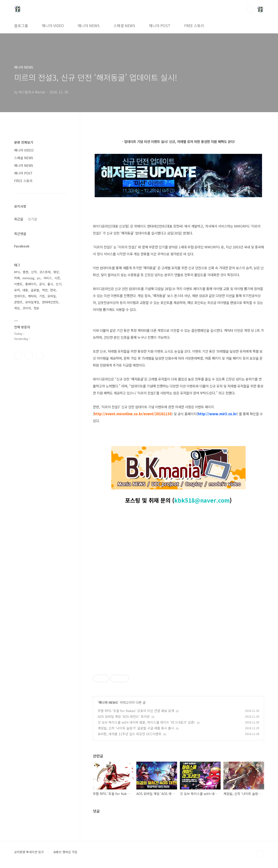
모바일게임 (32, 302)
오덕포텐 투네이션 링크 (29, 852)
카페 (17, 278)
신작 (34, 272)
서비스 (47, 278)
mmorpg (28, 278)
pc (39, 278)
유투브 (40, 356)
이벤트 (18, 284)
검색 (250, 9)
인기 (59, 284)
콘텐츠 (18, 302)
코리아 (27, 308)
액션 (45, 290)
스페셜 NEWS (124, 25)
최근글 (19, 219)
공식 (42, 284)
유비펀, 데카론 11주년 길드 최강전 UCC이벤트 (130, 734)
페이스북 (18, 356)
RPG (17, 272)
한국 (53, 290)
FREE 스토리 (194, 25)
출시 (50, 284)
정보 (36, 308)
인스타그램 (29, 356)
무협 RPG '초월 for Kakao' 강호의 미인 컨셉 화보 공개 (136, 711)
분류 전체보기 (24, 142)
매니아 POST (160, 25)
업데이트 (20, 296)
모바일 (52, 296)
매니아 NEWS (89, 25)
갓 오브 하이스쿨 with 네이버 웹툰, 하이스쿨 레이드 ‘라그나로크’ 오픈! (146, 722)
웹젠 (25, 272)
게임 (17, 308)
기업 (42, 296)
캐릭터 (32, 296)
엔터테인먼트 (50, 302)
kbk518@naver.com (202, 500)
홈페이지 (31, 284)
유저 (17, 290)
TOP (260, 854)
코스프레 (45, 272)
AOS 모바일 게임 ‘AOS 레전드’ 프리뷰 (124, 716)
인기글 (33, 219)
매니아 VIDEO (53, 25)
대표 (25, 290)
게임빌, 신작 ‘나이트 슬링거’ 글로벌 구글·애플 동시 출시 (136, 728)
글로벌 (35, 290)
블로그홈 (21, 25)
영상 (56, 272)
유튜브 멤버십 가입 (65, 852)
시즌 (57, 278)
